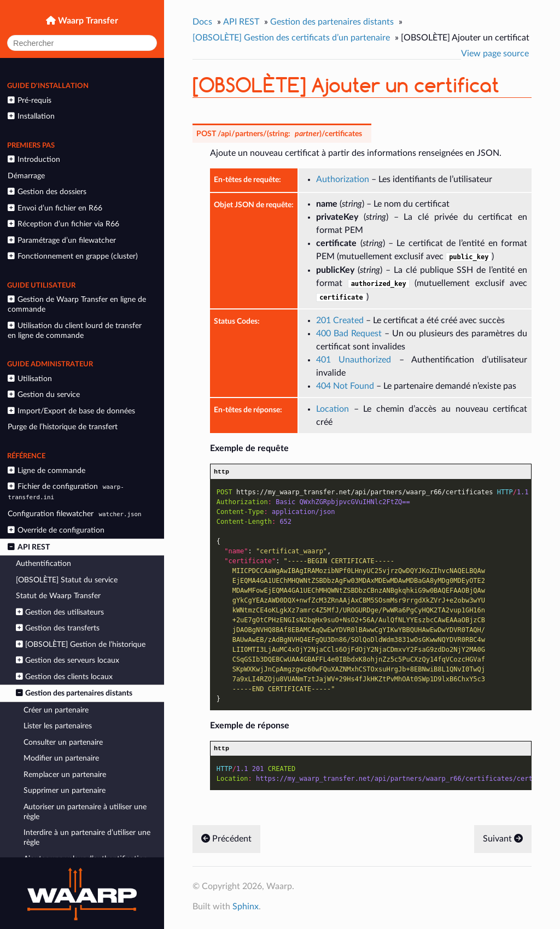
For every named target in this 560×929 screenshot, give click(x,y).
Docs (202, 22)
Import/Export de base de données (71, 411)
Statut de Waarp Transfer (58, 596)
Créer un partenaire (56, 710)
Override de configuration (56, 530)
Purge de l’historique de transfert (63, 427)
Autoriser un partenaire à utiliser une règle (85, 812)
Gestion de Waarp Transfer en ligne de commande (77, 304)
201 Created (340, 320)
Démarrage (26, 176)
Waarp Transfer (87, 21)
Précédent (226, 842)
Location (332, 409)
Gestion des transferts (58, 628)
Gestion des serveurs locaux (68, 660)
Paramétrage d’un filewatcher (62, 240)
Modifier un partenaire (61, 758)
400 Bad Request (349, 334)
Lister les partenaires (58, 726)
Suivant (503, 842)
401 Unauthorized (354, 360)
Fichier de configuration (66, 492)
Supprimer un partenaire (65, 790)
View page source (495, 54)
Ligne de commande (46, 471)
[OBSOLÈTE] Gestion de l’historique (81, 644)
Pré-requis (29, 100)
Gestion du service (43, 395)
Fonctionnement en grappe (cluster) (72, 256)
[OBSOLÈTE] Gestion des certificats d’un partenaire (291, 38)
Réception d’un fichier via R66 (63, 224)
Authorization (343, 179)
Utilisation (30, 379)
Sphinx (246, 909)
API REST (28, 547)
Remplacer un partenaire (65, 775)
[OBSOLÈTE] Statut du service (67, 580)
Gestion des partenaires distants (74, 693)
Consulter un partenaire (63, 742)
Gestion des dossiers (47, 192)
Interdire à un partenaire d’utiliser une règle (87, 837)
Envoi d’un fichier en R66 (55, 208)
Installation (31, 116)
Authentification (43, 563)
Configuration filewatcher (76, 514)
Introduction (34, 159)
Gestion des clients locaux (64, 677)
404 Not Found (345, 386)
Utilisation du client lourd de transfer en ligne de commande (74, 331)
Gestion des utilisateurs (60, 612)
